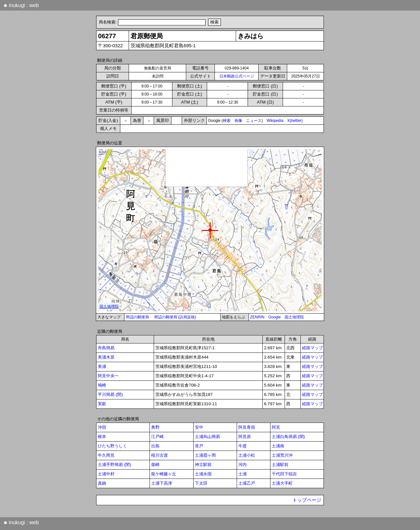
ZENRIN (257, 317)
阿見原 (245, 437)
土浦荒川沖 (282, 455)
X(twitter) (295, 121)
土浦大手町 (282, 483)
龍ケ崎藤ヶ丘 (164, 474)
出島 (155, 446)
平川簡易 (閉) (110, 394)
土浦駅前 (280, 465)
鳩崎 (102, 385)
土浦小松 (247, 455)
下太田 (201, 483)
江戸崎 (157, 437)
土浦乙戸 (247, 483)
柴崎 (155, 465)
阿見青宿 (247, 427)
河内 (242, 465)
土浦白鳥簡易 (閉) (288, 437)
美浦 (102, 366)
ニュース (254, 121)
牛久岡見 (106, 455)
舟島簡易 (106, 348)
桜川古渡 (160, 455)
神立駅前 (203, 465)
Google (274, 317)
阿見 (276, 427)
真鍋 (102, 483)
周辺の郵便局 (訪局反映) (175, 317)
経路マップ (312, 348)
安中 (199, 427)
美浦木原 (106, 357)
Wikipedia (275, 121)
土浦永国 (203, 474)
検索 (227, 121)
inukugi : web (21, 5)
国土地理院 (294, 317)
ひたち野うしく (112, 446)
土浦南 (278, 446)
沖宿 (102, 427)
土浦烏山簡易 (207, 437)
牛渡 (242, 446)
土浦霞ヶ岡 (205, 455)
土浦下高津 (162, 483)
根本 (102, 437)
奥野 (155, 427)
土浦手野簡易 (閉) (114, 465)
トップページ (307, 500)
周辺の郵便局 (137, 317)
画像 (238, 121)
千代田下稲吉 (284, 474)
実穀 (102, 404)
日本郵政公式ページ (237, 76)
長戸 (199, 446)
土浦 (242, 474)
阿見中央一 (108, 376)
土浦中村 (106, 474)
